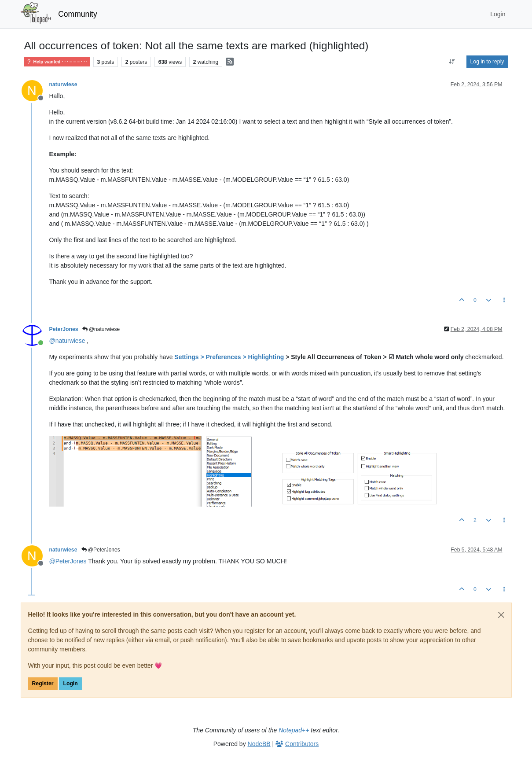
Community (78, 14)
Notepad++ (294, 730)
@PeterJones (101, 550)
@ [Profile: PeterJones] (68, 561)
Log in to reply (487, 62)
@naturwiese (101, 329)
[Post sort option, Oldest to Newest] (452, 62)
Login (70, 684)
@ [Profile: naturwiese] (67, 341)
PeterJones (64, 329)
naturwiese (63, 85)
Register (43, 684)
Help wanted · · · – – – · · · (57, 62)
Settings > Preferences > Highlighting (229, 357)
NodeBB (259, 744)
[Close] (501, 615)
